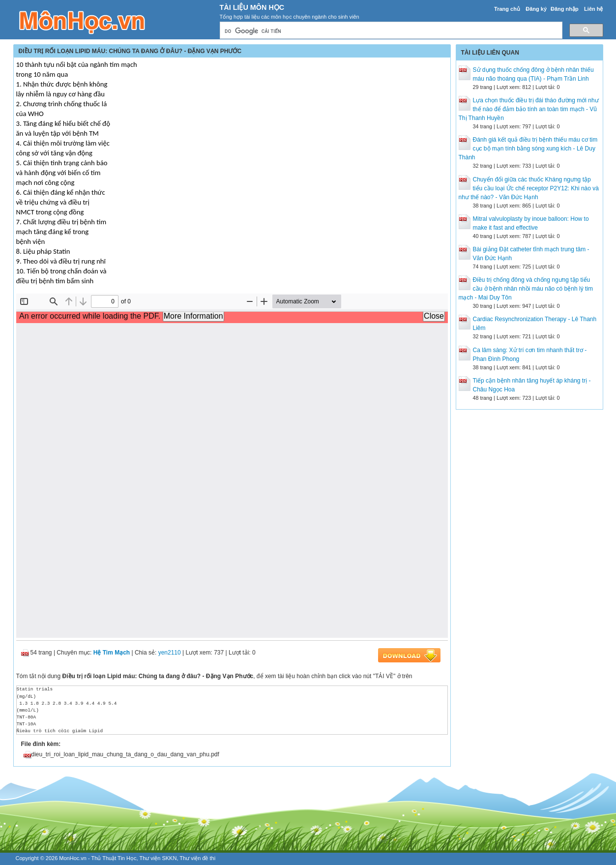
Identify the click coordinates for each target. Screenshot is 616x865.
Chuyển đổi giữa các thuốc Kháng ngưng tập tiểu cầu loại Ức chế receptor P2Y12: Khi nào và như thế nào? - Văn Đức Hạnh (529, 188)
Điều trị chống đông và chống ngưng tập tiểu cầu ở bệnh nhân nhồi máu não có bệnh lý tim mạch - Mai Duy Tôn (526, 289)
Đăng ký (536, 9)
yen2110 (170, 653)
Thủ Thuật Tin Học (114, 858)
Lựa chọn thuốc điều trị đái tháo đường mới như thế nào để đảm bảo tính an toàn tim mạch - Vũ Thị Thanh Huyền (529, 109)
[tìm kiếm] (390, 31)
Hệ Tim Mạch (112, 653)
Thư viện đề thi (197, 858)
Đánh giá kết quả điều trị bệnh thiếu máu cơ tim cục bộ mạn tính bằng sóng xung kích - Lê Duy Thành (528, 149)
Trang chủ (507, 9)
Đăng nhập (565, 9)
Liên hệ (593, 9)
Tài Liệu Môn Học (252, 7)
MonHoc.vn (73, 858)
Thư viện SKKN (158, 858)
